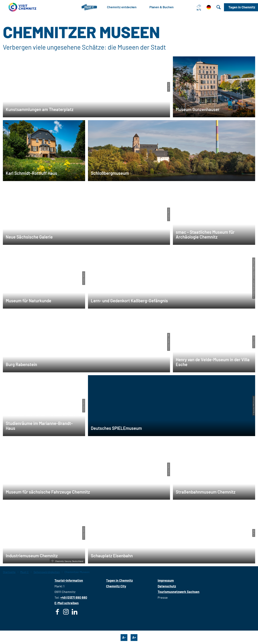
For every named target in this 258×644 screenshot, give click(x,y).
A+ (134, 637)
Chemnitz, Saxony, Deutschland (67, 561)
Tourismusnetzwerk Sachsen (179, 592)
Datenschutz (167, 586)
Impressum (166, 580)
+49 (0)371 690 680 (74, 597)
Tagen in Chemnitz (119, 580)
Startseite (9, 572)
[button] (241, 7)
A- (124, 637)
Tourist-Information (69, 580)
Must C (24, 572)
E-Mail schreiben (67, 603)
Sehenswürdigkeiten (47, 572)
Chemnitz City (116, 586)
